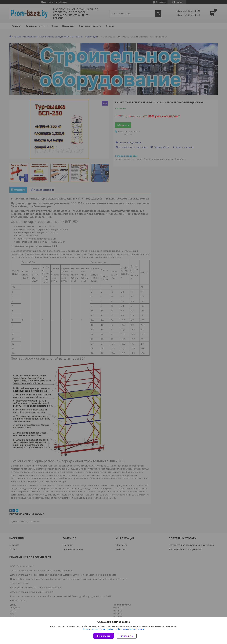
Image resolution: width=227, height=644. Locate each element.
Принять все (104, 636)
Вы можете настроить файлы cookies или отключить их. (112, 629)
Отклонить (127, 636)
